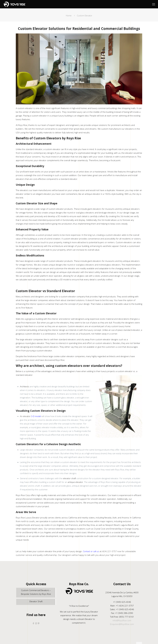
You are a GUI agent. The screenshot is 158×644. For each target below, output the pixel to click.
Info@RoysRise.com (122, 620)
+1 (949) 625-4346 (122, 602)
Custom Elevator (85, 15)
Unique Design (25, 185)
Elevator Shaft (36, 601)
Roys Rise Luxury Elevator (28, 518)
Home (69, 15)
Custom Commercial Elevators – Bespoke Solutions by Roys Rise (36, 592)
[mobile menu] (154, 4)
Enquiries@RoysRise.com (122, 624)
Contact (87, 551)
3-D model (36, 416)
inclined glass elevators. (110, 265)
